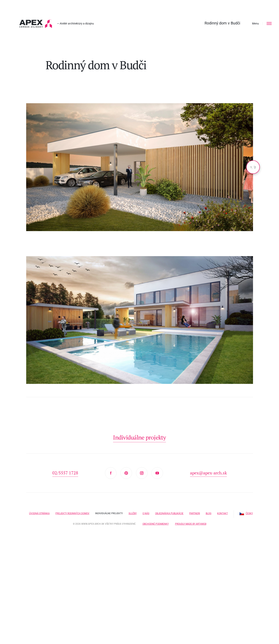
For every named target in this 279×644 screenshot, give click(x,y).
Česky (246, 513)
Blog (209, 513)
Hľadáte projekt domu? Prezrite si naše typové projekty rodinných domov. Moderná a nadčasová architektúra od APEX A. (36, 24)
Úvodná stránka (39, 513)
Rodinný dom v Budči (222, 23)
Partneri (195, 513)
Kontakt (222, 513)
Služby (133, 513)
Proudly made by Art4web (191, 524)
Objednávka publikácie (169, 513)
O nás (146, 513)
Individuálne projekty (109, 513)
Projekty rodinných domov (72, 513)
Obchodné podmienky (156, 524)
